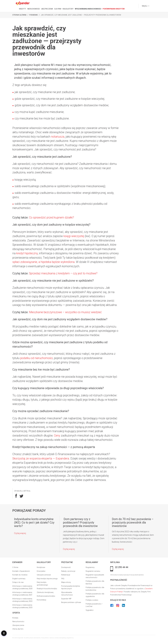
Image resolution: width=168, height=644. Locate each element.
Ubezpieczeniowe (44, 575)
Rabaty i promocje (68, 571)
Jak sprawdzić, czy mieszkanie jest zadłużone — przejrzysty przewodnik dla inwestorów (81, 15)
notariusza (58, 137)
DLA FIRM (58, 9)
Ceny (57, 436)
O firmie (15, 567)
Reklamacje (66, 575)
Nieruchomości (18, 622)
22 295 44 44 (122, 567)
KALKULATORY (68, 9)
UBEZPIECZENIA (47, 9)
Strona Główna (19, 15)
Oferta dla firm (18, 629)
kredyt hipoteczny (27, 253)
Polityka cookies (92, 600)
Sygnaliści (90, 610)
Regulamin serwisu (93, 571)
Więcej (145, 6)
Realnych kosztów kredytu (47, 589)
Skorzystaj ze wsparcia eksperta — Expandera (41, 458)
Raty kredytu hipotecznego (47, 579)
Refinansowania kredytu (46, 596)
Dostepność (66, 567)
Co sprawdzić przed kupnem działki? (51, 218)
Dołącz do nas (18, 582)
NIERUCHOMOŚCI (34, 9)
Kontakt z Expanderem (21, 571)
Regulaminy (90, 567)
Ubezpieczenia (18, 625)
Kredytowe (41, 567)
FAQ (63, 579)
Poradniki (34, 15)
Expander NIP (66, 599)
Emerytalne (41, 571)
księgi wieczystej (74, 236)
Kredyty (15, 618)
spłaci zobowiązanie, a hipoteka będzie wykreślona (43, 262)
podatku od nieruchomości (36, 358)
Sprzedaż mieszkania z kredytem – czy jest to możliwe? (63, 273)
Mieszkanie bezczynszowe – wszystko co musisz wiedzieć (65, 312)
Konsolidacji (41, 600)
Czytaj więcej (20, 533)
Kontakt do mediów (20, 575)
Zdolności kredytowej (45, 592)
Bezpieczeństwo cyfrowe (71, 602)
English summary (19, 579)
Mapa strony (66, 582)
